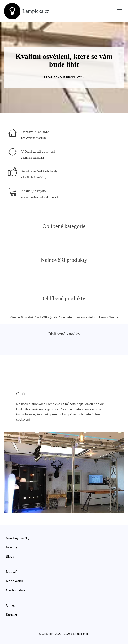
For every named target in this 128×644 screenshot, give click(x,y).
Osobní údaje (16, 590)
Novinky (12, 547)
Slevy (10, 557)
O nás (10, 605)
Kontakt (12, 615)
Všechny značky (18, 538)
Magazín (12, 572)
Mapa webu (14, 581)
